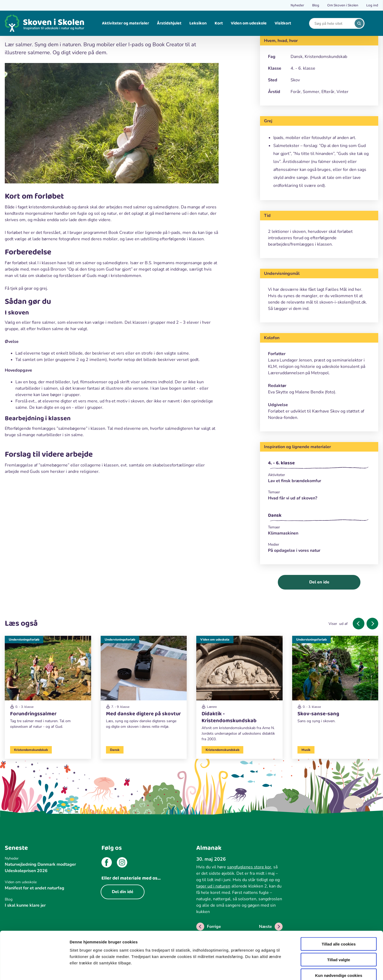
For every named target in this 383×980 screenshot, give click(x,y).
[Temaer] (319, 492)
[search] (359, 23)
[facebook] (107, 863)
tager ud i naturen (213, 886)
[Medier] (319, 544)
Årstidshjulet (169, 23)
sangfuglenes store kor (249, 867)
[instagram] (122, 863)
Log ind (372, 5)
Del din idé (123, 892)
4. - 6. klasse (281, 463)
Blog (316, 5)
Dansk (275, 515)
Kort (219, 23)
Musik (306, 750)
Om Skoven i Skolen (343, 5)
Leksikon (198, 23)
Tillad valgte (339, 930)
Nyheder (297, 5)
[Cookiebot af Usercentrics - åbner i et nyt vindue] (34, 970)
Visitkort (283, 23)
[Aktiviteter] (319, 475)
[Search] (333, 24)
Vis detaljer (276, 970)
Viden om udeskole (249, 23)
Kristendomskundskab (31, 750)
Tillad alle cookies (339, 915)
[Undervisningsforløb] (48, 685)
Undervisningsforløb (24, 640)
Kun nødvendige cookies (339, 946)
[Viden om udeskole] (239, 691)
